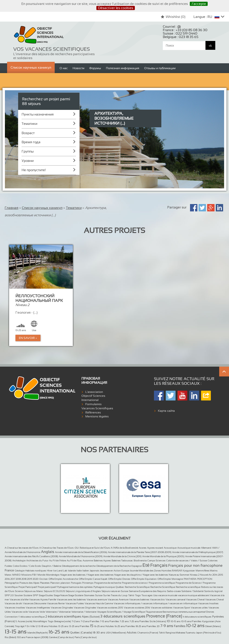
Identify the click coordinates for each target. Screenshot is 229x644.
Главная (12, 208)
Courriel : (172, 26)
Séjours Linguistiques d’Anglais (83, 591)
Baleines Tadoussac (122, 560)
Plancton (55, 583)
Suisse (99, 595)
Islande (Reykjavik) (38, 633)
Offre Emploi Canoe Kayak (93, 579)
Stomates (89, 595)
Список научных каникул (31, 67)
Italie (79, 571)
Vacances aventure (97, 599)
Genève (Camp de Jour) (61, 637)
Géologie (20, 571)
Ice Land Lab (60, 571)
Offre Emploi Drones (119, 579)
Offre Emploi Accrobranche (63, 579)
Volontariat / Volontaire (84, 612)
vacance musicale (168, 595)
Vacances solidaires (162, 608)
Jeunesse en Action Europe (115, 571)
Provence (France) (164, 616)
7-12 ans (76, 621)
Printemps (88, 583)
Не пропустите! (34, 170)
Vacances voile (20, 612)
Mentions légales (97, 416)
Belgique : (181, 37)
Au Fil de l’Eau (74, 560)
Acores (143, 548)
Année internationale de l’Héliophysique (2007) (198, 552)
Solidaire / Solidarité (192, 591)
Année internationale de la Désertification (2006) (81, 552)
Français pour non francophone (195, 565)
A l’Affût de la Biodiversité (124, 548)
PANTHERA (190, 579)
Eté (146, 565)
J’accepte (199, 4)
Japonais (95, 571)
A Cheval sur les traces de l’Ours (22, 548)
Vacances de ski (13, 603)
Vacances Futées (75, 603)
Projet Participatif (28, 587)
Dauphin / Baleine (51, 566)
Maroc (8, 575)
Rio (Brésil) (10, 637)
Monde (41, 575)
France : (185, 30)
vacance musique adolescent (194, 595)
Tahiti (131, 595)
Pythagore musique (104, 587)
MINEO (16, 575)
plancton (65, 583)
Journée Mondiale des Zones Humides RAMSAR (156, 571)
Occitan (44, 579)
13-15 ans (16, 632)
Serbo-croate (174, 591)
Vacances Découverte (35, 603)
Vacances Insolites (208, 603)
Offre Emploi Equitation (144, 579)
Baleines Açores (102, 560)
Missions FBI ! (29, 575)
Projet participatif (47, 587)
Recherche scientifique (188, 587)
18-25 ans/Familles (146, 626)
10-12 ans (195, 626)
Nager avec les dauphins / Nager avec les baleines (141, 575)
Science (19, 591)
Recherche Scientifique (137, 587)
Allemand (206, 548)
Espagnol (137, 566)
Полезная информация (123, 68)
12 (37, 626)
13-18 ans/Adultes (48, 626)
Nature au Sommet (179, 575)
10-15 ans (176, 621)
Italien (86, 571)
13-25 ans (63, 626)
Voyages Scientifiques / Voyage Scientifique (121, 612)
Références (93, 412)
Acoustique (170, 548)
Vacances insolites (15, 608)
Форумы (95, 68)
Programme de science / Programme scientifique (148, 583)
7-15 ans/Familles (109, 621)
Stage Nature (61, 595)
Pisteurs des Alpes (29, 583)
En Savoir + (28, 338)
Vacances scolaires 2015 (110, 608)
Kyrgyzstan (189, 571)
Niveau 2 (195, 575)
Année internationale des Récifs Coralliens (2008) (31, 556)
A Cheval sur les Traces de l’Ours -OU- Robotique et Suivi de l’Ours (75, 548)
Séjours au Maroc (34, 591)
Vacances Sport (182, 608)
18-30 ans (99, 632)
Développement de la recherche (79, 566)
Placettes (45, 583)
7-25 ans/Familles (139, 621)
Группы (28, 151)
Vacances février (56, 603)
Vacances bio (157, 599)
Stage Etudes (46, 595)
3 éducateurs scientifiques (123, 616)
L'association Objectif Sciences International (93, 396)
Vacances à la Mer (19, 599)
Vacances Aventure (118, 599)
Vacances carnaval (175, 599)
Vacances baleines (139, 599)
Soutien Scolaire (23, 595)
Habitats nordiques (36, 571)
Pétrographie (12, 583)
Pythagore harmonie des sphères (75, 587)
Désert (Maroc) (213, 626)
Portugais (76, 583)
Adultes (132, 632)
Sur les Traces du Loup (115, 595)
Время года (31, 142)
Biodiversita (140, 560)
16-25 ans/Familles (125, 626)
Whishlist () (173, 17)
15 (92, 626)
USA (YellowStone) (116, 633)
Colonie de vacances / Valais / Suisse (187, 560)
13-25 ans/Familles (79, 626)
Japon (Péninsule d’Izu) (209, 633)
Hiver (50, 571)
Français (159, 565)
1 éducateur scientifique (32, 617)
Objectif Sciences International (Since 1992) (39, 35)
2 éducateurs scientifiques (63, 617)
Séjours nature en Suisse (115, 591)
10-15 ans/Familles (191, 621)
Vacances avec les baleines (71, 599)
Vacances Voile (37, 612)
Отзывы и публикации (160, 68)
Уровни (28, 161)
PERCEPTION (205, 579)
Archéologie (19, 560)
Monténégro (53, 575)
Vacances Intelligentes (38, 608)
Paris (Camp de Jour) (86, 637)
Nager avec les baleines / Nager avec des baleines (87, 575)
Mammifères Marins (207, 571)
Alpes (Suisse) (91, 617)
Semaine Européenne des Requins (148, 591)
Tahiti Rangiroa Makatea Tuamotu (177, 633)
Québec (120, 587)
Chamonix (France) (148, 633)
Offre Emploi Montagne (170, 579)
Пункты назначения (38, 114)
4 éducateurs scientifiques (197, 617)
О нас (64, 68)
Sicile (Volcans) (158, 621)
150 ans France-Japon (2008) (33, 637)
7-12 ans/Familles (90, 621)
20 (158, 626)
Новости (78, 68)
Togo (138, 595)
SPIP (35, 595)
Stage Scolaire (76, 595)
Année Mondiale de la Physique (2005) (163, 556)
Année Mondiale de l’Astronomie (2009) (81, 556)
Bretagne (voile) (63, 621)
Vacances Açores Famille (43, 599)
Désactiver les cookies (116, 8)
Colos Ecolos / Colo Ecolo (27, 566)
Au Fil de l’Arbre (57, 560)
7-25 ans (124, 621)
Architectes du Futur (37, 560)
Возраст (28, 133)
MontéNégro (40, 621)
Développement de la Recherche (114, 566)
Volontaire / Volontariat (58, 612)
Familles (180, 626)
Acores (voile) (25, 621)
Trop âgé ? (20, 626)
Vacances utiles (199, 608)
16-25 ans (59, 632)
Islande (72, 571)
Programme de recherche (108, 583)
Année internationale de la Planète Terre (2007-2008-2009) (140, 552)
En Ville (31, 626)
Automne (88, 560)
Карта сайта (166, 411)
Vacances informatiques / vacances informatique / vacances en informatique (156, 603)
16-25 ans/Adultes (104, 626)
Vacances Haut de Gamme (99, 603)
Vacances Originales (62, 608)
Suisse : (180, 33)
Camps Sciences (156, 560)
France (9, 570)
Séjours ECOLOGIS (54, 591)
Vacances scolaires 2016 (137, 608)
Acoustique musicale (189, 548)
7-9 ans (167, 626)
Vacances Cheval (195, 599)
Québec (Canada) (81, 632)
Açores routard (155, 548)
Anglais (48, 552)
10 (168, 621)
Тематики (29, 124)
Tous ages (147, 595)
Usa (155, 595)
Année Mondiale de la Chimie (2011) (122, 556)
